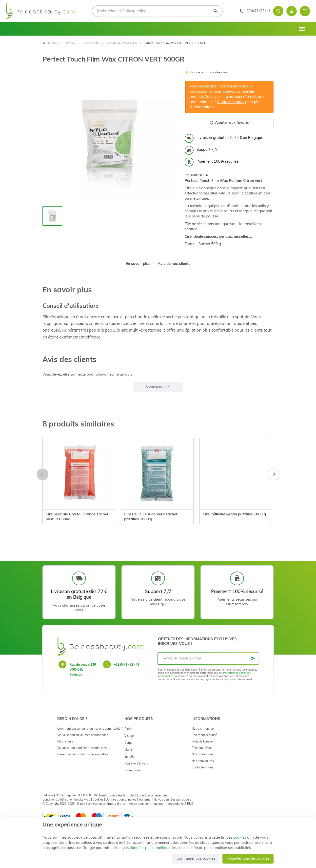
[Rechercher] (216, 11)
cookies (240, 838)
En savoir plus (138, 264)
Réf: (187, 175)
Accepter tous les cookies (248, 859)
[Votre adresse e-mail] (208, 658)
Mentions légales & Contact (118, 796)
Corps (128, 743)
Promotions (132, 771)
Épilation (70, 43)
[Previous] (42, 474)
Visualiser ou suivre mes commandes (83, 735)
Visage (129, 736)
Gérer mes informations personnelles (83, 755)
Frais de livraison (203, 742)
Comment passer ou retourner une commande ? (90, 729)
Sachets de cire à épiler (121, 43)
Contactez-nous (231, 102)
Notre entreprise (203, 729)
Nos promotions (202, 755)
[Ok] (253, 658)
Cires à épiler (91, 43)
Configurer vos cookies (196, 859)
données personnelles (148, 848)
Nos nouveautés (203, 761)
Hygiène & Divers (136, 764)
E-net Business (88, 804)
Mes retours (65, 742)
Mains (128, 750)
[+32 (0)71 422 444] (255, 11)
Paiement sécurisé (204, 735)
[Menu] (302, 29)
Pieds (128, 729)
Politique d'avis (202, 748)
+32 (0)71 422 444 (127, 665)
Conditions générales (153, 796)
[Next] (274, 474)
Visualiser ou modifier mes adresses (82, 748)
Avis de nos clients (174, 264)
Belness (50, 43)
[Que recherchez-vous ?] (157, 11)
